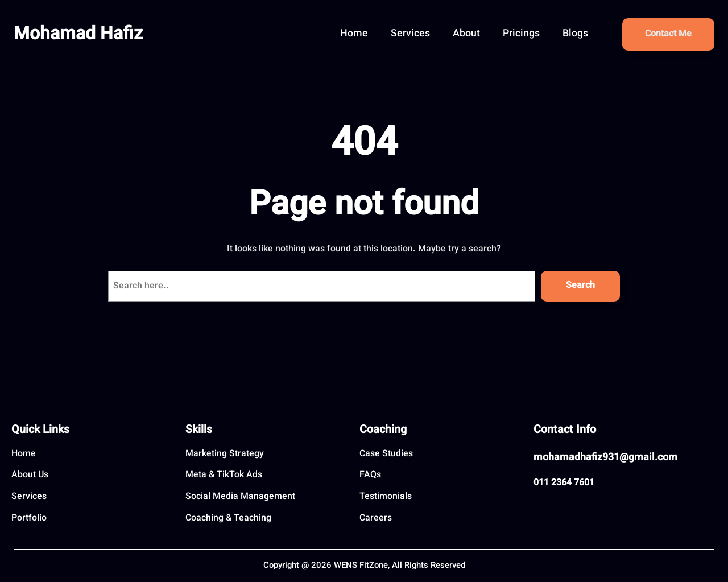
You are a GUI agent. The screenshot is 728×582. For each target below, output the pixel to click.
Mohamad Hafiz (78, 35)
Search (580, 286)
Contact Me (668, 34)
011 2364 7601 (564, 483)
